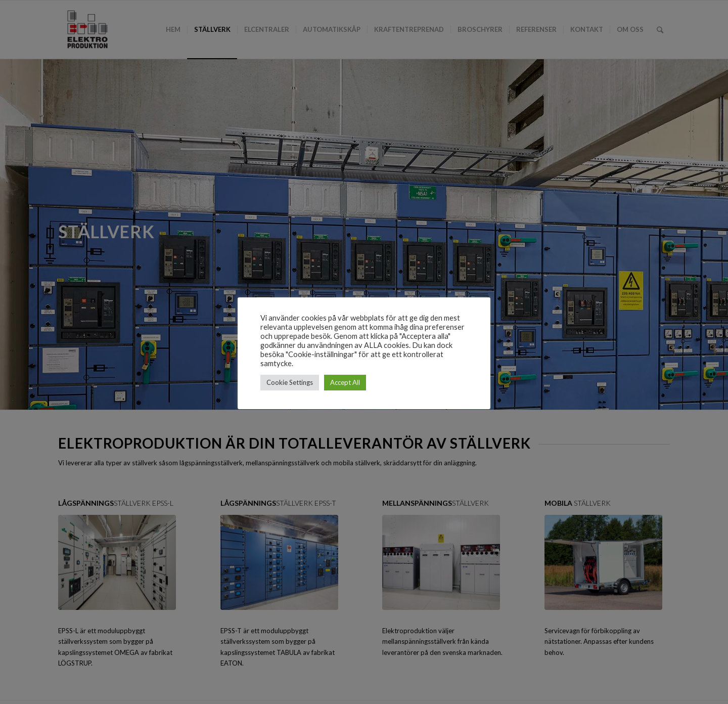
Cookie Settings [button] (290, 382)
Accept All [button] (345, 382)
